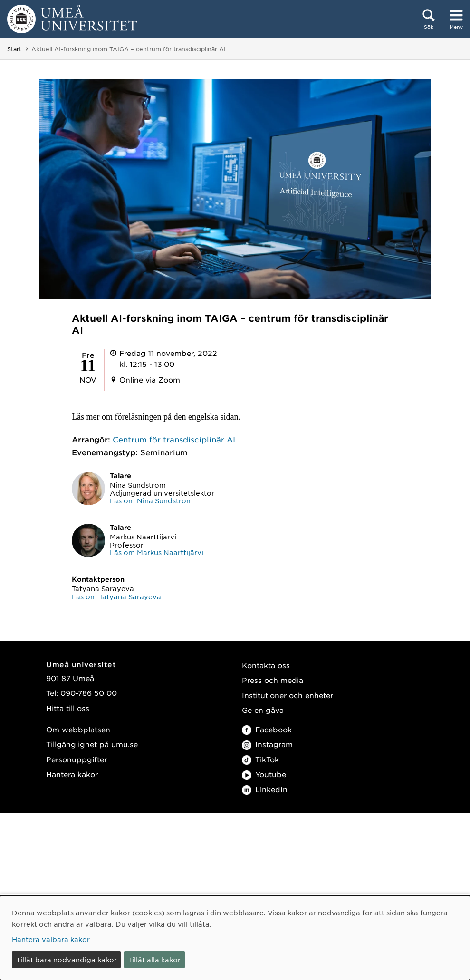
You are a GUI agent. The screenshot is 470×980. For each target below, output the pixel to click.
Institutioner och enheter (288, 695)
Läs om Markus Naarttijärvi (157, 552)
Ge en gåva (263, 710)
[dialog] (235, 938)
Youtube (264, 774)
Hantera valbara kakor (51, 939)
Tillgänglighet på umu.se (92, 744)
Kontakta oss (266, 665)
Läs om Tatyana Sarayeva (116, 596)
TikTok (260, 759)
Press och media (273, 680)
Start (14, 49)
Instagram (267, 744)
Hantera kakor (72, 774)
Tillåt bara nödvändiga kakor (67, 960)
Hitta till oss (68, 708)
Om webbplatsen (78, 729)
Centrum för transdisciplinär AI (174, 439)
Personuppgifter (77, 759)
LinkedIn (265, 789)
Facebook (267, 729)
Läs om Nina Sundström (151, 500)
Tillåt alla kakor (154, 960)
